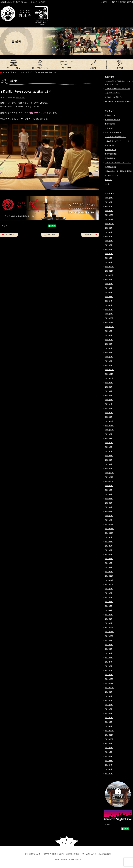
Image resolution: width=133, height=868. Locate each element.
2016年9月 (109, 692)
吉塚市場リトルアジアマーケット (117, 141)
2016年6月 (109, 705)
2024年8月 (109, 284)
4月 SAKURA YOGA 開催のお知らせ (118, 101)
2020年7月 (109, 494)
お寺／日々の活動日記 (113, 133)
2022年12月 (109, 370)
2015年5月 (109, 761)
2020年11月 (109, 477)
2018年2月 (109, 619)
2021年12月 (109, 421)
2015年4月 (109, 765)
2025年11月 (109, 219)
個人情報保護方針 (126, 2)
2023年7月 (109, 340)
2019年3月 (109, 563)
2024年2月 (109, 310)
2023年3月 (109, 357)
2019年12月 (109, 524)
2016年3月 (109, 718)
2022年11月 (109, 374)
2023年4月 (109, 353)
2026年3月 (109, 202)
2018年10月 (109, 585)
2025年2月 (109, 258)
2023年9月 (109, 331)
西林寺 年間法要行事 (112, 120)
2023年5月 (109, 348)
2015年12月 (109, 731)
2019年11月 (109, 529)
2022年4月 (109, 404)
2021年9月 (109, 434)
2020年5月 (109, 503)
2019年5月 (109, 555)
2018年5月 (109, 606)
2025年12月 (109, 215)
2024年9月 (109, 280)
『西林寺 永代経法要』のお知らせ (117, 89)
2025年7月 (109, 237)
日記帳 (105, 2)
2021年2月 (109, 464)
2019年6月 (109, 550)
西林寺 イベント (111, 115)
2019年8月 (109, 542)
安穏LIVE (108, 180)
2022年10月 (109, 378)
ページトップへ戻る (67, 841)
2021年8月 (109, 439)
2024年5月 (109, 297)
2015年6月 (109, 756)
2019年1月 (109, 572)
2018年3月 (109, 615)
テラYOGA (20, 72)
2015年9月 (109, 744)
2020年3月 (109, 512)
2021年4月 (109, 456)
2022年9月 (109, 383)
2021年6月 (109, 447)
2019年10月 (109, 533)
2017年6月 (109, 653)
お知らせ (114, 2)
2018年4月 (109, 610)
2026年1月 (109, 211)
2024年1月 (109, 314)
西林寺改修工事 (111, 150)
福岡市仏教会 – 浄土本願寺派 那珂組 (118, 171)
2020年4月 (109, 507)
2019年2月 (109, 567)
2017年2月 (109, 671)
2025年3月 (109, 254)
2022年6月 (109, 396)
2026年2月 (109, 207)
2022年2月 (109, 413)
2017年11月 (109, 632)
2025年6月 (109, 241)
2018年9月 (109, 589)
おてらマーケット (111, 175)
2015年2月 (109, 774)
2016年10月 (109, 688)
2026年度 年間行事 (66, 64)
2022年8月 (109, 387)
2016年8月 (109, 696)
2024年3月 (109, 305)
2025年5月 (109, 245)
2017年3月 (109, 666)
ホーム (5, 72)
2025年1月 (109, 262)
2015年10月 (109, 739)
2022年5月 (109, 400)
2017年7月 (109, 649)
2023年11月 (109, 323)
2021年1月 (109, 469)
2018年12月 (109, 576)
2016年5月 (109, 709)
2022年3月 (109, 409)
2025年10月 (109, 224)
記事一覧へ (50, 235)
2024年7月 (109, 288)
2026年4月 (109, 198)
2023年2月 (109, 361)
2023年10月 (109, 327)
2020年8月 (109, 490)
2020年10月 (109, 482)
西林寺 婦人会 (110, 158)
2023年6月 (109, 344)
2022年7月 (109, 391)
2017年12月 (109, 628)
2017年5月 (109, 658)
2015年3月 (109, 769)
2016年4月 (109, 714)
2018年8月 (109, 593)
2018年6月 (109, 602)
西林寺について (40, 64)
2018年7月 (109, 598)
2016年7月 (109, 701)
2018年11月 (109, 580)
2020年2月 (109, 516)
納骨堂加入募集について (120, 64)
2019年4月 (109, 559)
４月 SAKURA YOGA (113, 93)
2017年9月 (109, 640)
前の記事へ (9, 235)
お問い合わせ (91, 854)
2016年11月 (109, 683)
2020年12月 (109, 473)
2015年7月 (109, 752)
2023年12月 (109, 318)
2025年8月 (109, 232)
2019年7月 (109, 546)
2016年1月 (109, 726)
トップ (13, 64)
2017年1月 (109, 675)
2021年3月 (109, 460)
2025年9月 (109, 228)
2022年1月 (109, 417)
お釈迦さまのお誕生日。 (114, 97)
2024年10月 (109, 275)
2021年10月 (109, 430)
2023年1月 (109, 366)
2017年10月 (109, 636)
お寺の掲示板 (110, 145)
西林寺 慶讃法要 (111, 154)
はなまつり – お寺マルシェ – (115, 137)
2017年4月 (109, 662)
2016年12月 (109, 679)
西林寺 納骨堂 (110, 124)
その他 (107, 184)
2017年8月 (109, 645)
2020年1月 (109, 520)
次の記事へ (90, 235)
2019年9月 (109, 537)
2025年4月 (109, 250)
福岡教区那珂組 (111, 167)
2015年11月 (109, 735)
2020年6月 (109, 499)
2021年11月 (109, 426)
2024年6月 (109, 292)
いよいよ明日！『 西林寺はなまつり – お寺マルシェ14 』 (119, 83)
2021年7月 (109, 443)
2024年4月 (109, 301)
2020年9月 (109, 486)
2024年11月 (109, 271)
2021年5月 (109, 451)
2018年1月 (109, 623)
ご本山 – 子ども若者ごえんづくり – (118, 163)
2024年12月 (109, 267)
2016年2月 (109, 722)
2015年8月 (109, 748)
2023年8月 (109, 335)
